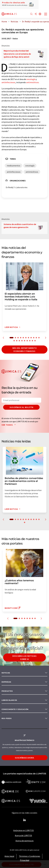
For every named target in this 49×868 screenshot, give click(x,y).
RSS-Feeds (7, 718)
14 (19, 341)
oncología (31, 79)
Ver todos (9, 425)
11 (39, 338)
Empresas (6, 682)
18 (30, 341)
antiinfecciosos (8, 82)
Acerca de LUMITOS (23, 835)
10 (36, 338)
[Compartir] (36, 14)
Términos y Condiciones (30, 856)
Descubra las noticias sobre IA (24, 657)
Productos (7, 691)
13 (17, 341)
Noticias (6, 673)
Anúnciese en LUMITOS (24, 830)
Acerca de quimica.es (25, 841)
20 (35, 341)
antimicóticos (33, 82)
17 (27, 341)
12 (14, 341)
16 (25, 341)
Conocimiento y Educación (15, 709)
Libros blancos (9, 700)
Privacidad (25, 860)
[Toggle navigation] (46, 14)
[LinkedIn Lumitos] (25, 820)
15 (22, 341)
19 (32, 341)
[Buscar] (31, 14)
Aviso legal (9, 856)
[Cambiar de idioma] (40, 14)
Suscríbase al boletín (21, 407)
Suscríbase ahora (24, 758)
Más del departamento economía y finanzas (25, 350)
